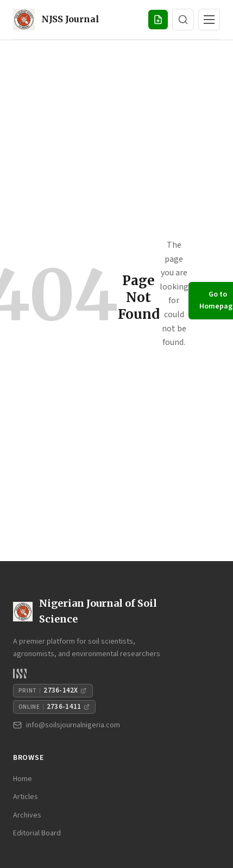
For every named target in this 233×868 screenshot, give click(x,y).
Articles (26, 797)
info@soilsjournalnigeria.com (67, 725)
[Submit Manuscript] (158, 20)
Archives (27, 815)
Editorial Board (37, 833)
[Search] (183, 20)
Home (23, 779)
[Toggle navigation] (209, 20)
